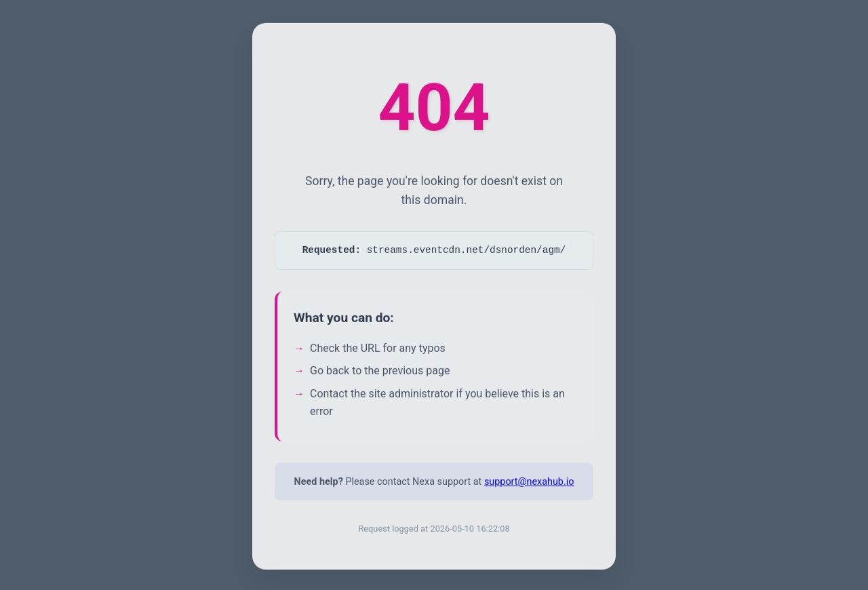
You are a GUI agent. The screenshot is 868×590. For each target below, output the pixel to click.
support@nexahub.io (529, 486)
